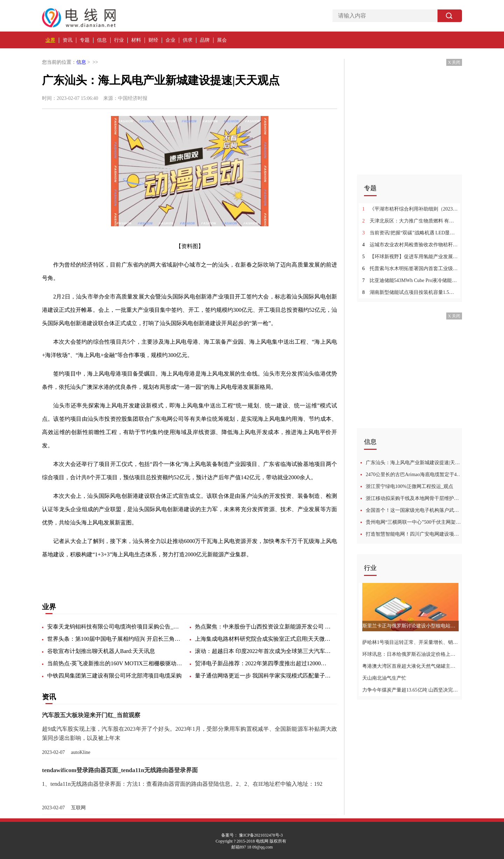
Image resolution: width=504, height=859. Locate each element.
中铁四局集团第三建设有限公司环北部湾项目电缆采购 (114, 676)
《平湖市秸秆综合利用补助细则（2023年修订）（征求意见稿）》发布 (410, 209)
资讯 (68, 40)
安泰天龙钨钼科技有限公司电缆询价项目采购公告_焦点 (115, 627)
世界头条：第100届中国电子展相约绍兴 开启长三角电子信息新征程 (115, 639)
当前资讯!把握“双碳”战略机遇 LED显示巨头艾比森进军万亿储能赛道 (410, 233)
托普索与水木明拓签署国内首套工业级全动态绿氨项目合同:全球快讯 (410, 269)
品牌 (205, 40)
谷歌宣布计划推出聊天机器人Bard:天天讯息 (101, 651)
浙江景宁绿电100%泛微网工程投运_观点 (409, 486)
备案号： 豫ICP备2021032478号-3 (252, 835)
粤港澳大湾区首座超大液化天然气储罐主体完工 (410, 666)
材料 (136, 40)
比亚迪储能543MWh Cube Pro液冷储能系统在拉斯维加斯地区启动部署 (410, 280)
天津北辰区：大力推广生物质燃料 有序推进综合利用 (410, 221)
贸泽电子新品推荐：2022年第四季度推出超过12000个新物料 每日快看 (263, 663)
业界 (50, 40)
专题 (85, 40)
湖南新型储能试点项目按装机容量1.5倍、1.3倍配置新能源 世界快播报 (410, 292)
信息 (102, 40)
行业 (119, 40)
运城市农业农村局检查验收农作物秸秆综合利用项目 (410, 245)
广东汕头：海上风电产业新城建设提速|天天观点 (414, 463)
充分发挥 (112, 573)
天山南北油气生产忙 (384, 678)
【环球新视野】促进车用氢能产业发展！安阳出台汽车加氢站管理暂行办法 (410, 257)
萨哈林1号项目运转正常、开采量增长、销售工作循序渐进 (410, 642)
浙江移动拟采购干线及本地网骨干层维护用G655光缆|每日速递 (414, 498)
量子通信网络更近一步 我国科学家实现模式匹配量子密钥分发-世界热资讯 (263, 676)
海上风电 (88, 573)
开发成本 (160, 573)
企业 (170, 40)
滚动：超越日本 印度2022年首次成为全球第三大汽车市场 (263, 651)
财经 (153, 40)
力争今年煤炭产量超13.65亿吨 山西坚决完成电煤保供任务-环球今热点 (410, 690)
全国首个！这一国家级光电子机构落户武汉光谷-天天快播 (414, 510)
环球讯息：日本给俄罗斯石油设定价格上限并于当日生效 (410, 654)
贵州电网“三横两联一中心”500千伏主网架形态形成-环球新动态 (414, 522)
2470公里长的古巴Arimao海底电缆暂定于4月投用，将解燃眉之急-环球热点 (414, 475)
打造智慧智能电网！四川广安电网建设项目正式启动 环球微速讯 (414, 534)
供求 (188, 40)
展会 (222, 40)
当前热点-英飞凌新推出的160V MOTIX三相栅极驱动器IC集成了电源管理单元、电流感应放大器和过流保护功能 (115, 663)
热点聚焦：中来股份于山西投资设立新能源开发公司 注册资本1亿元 (263, 627)
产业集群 (136, 573)
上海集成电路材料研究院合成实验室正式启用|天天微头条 (263, 639)
